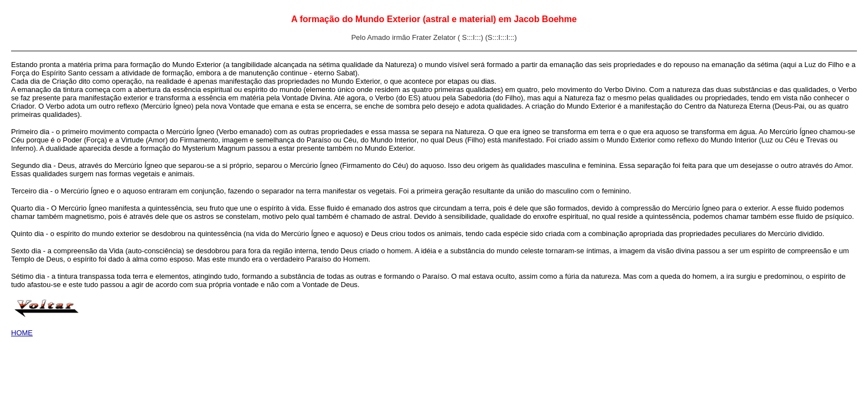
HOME (22, 333)
